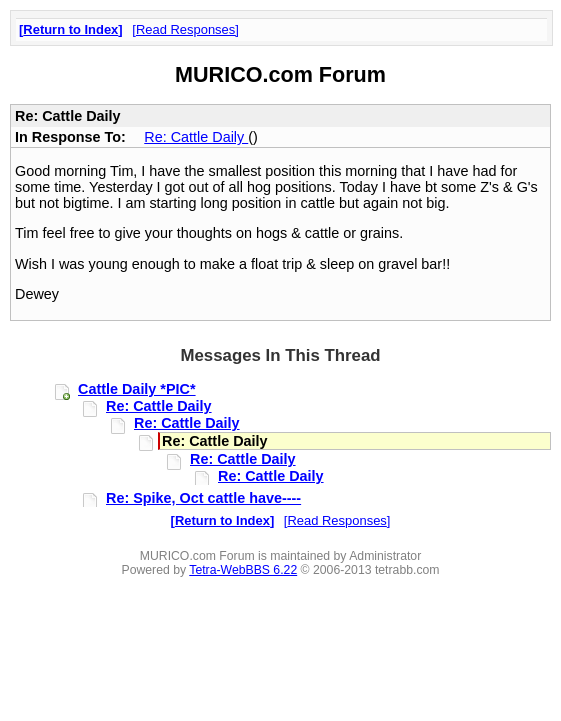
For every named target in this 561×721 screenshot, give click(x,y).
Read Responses (185, 29)
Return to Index (70, 29)
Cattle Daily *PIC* (137, 389)
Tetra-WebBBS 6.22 (243, 570)
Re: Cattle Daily (196, 137)
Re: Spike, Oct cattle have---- (203, 498)
